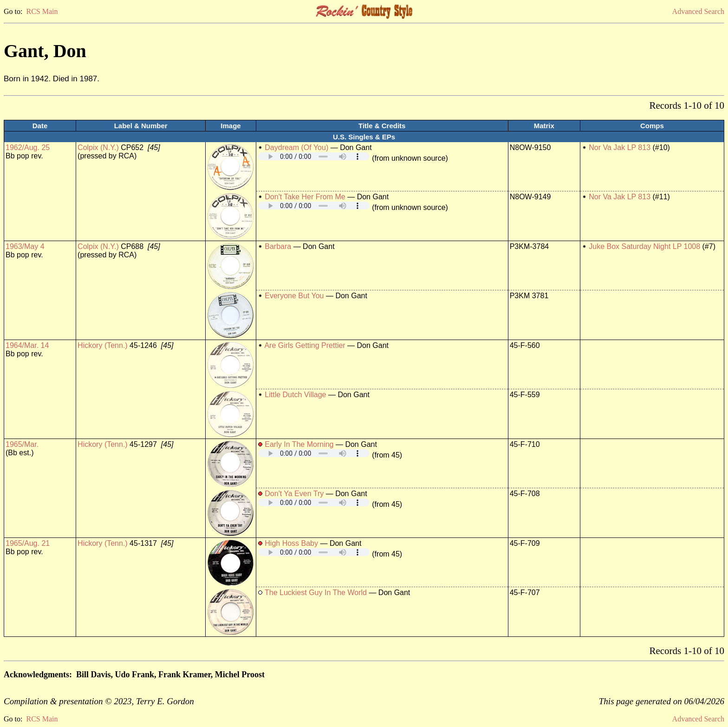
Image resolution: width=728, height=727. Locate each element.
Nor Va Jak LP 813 (620, 147)
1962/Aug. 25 (28, 147)
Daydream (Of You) (296, 147)
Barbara (278, 246)
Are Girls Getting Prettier (305, 345)
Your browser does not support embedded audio (314, 156)
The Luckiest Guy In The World (316, 593)
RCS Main (42, 11)
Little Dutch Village (295, 395)
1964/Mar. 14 (27, 345)
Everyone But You (294, 296)
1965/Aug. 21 (28, 543)
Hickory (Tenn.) (103, 345)
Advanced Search (698, 11)
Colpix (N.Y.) (98, 147)
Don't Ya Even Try (294, 494)
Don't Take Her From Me (305, 197)
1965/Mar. (22, 444)
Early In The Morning (299, 444)
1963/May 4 (25, 246)
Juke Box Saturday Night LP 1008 (644, 246)
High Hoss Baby (291, 543)
